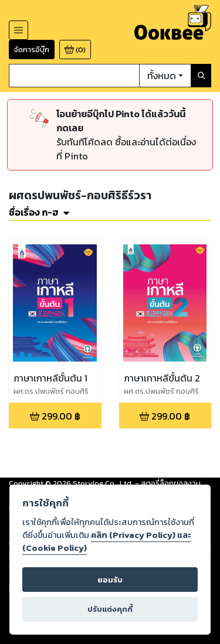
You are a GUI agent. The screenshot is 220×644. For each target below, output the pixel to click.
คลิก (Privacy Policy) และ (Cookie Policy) (107, 541)
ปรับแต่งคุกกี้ (110, 609)
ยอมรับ (110, 580)
